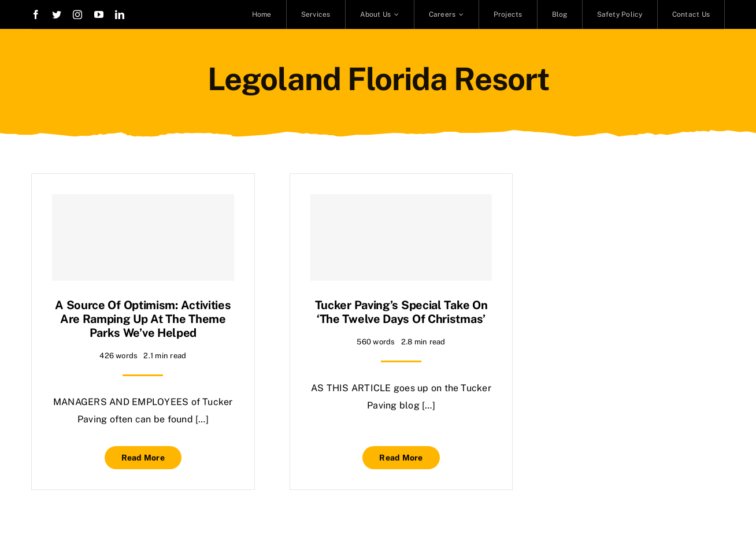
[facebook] (36, 14)
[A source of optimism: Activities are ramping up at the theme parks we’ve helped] (143, 237)
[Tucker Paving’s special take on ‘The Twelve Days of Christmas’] (401, 237)
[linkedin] (120, 14)
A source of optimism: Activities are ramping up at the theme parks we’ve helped (143, 319)
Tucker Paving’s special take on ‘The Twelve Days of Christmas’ (401, 312)
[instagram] (77, 14)
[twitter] (57, 14)
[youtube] (99, 14)
